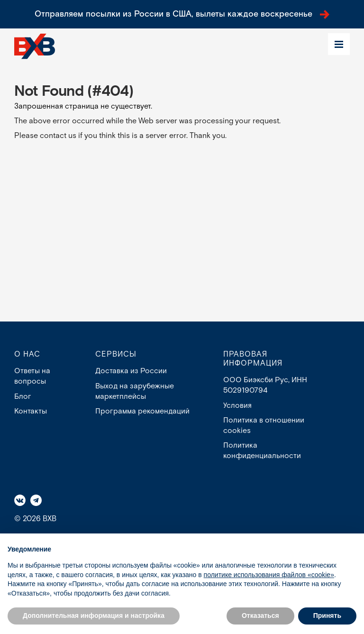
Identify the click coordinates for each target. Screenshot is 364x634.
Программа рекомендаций (143, 411)
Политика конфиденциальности (262, 451)
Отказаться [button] (260, 616)
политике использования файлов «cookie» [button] (269, 575)
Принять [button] (327, 616)
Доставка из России (131, 371)
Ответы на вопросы (32, 376)
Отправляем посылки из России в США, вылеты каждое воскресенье (182, 14)
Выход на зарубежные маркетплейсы (135, 391)
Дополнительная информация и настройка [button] (94, 616)
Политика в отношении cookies (264, 426)
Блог (23, 397)
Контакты (31, 411)
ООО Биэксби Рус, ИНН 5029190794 (265, 385)
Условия (237, 406)
